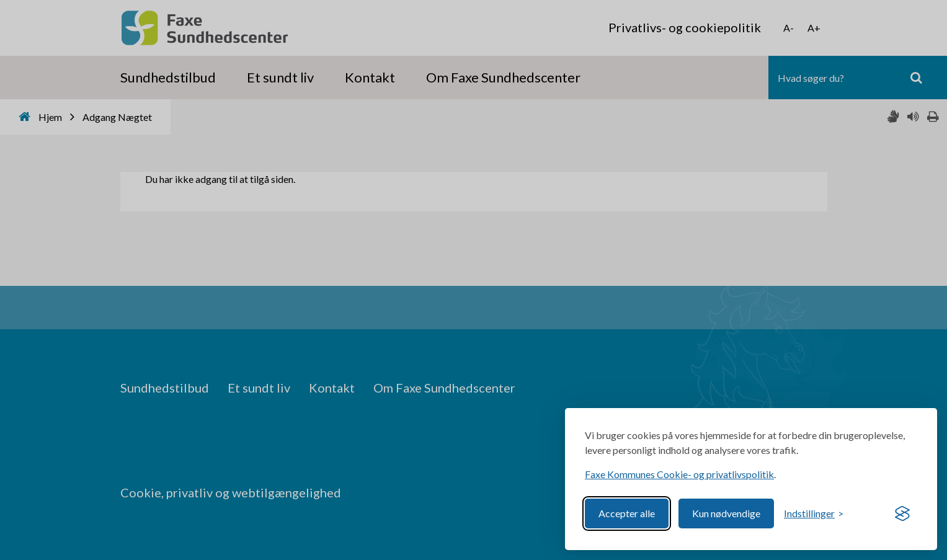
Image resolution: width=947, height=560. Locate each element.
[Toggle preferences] (814, 513)
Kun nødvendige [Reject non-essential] (726, 513)
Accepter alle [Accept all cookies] (627, 513)
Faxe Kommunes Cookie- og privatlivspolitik (679, 474)
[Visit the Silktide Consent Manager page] (902, 513)
